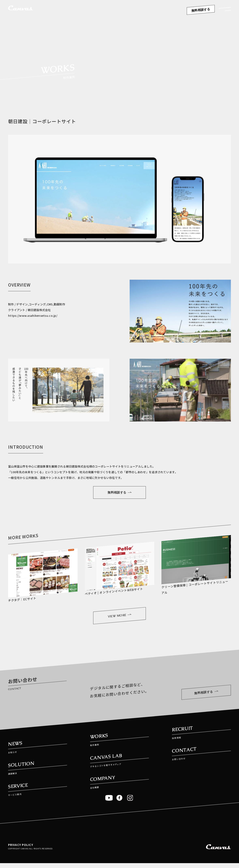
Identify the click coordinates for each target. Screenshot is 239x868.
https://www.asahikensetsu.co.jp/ (33, 316)
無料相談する (201, 10)
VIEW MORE (119, 617)
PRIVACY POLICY (21, 848)
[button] (225, 10)
